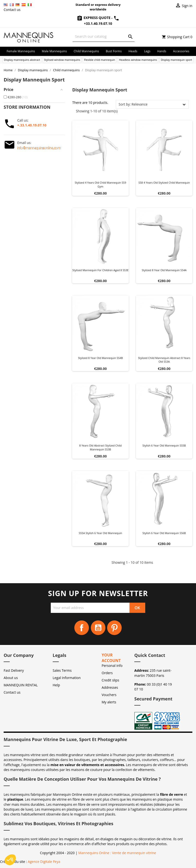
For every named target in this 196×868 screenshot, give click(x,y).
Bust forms (114, 51)
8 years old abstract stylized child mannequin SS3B (100, 447)
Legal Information (67, 678)
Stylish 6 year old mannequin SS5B (164, 445)
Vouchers (109, 695)
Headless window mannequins (138, 60)
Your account (111, 658)
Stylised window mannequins (62, 60)
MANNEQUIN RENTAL (21, 685)
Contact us (12, 10)
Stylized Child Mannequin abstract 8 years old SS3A (164, 360)
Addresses (110, 687)
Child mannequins (86, 51)
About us (11, 678)
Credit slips (111, 680)
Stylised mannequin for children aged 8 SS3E (101, 270)
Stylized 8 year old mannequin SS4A (164, 270)
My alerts (109, 702)
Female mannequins (21, 51)
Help (56, 685)
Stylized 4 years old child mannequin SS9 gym (101, 184)
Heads (133, 51)
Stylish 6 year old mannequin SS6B (164, 533)
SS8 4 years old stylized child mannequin (164, 183)
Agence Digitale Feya (44, 862)
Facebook (82, 628)
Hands (162, 51)
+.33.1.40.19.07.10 (32, 125)
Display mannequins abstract (22, 60)
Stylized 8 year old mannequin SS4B (100, 358)
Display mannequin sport (176, 60)
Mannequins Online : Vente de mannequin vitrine (117, 853)
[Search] (104, 36)
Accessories (181, 51)
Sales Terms (62, 670)
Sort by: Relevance (133, 104)
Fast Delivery (14, 670)
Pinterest (114, 628)
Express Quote (94, 18)
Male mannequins (54, 51)
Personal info (112, 666)
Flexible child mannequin (100, 60)
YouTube (98, 628)
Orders (107, 673)
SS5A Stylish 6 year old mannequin (100, 533)
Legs (147, 51)
